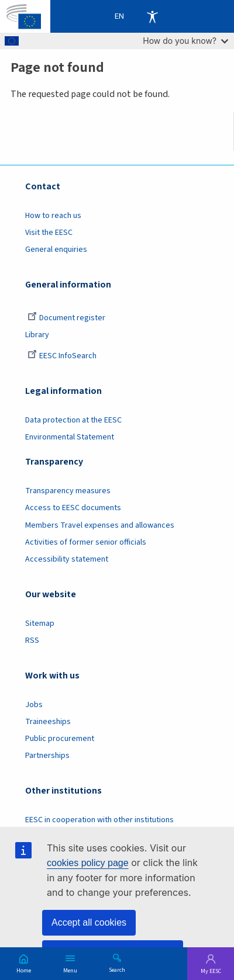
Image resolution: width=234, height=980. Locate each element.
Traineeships (48, 722)
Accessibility (152, 16)
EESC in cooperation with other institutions (99, 820)
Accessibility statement (67, 559)
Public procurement (60, 739)
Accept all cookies (89, 922)
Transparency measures (68, 491)
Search (117, 969)
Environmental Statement (70, 437)
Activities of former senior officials (86, 542)
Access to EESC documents (73, 508)
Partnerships (47, 756)
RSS (32, 640)
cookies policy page (88, 863)
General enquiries (56, 250)
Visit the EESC (49, 233)
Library (37, 335)
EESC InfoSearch (62, 356)
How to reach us (53, 216)
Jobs (34, 705)
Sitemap (40, 624)
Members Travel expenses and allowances (100, 525)
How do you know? (185, 41)
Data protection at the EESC (73, 420)
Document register (66, 318)
